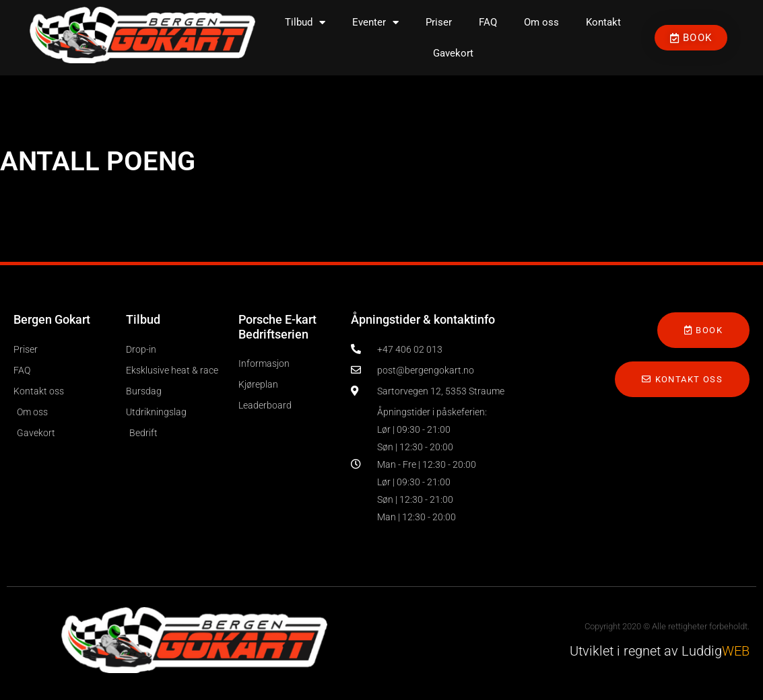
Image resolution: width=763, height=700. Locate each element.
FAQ (488, 22)
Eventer (375, 23)
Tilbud (305, 23)
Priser (439, 22)
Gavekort (453, 53)
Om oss (541, 22)
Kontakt (603, 22)
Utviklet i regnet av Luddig (660, 651)
